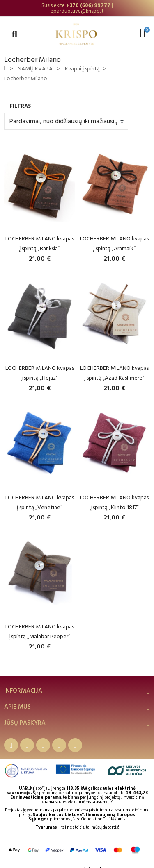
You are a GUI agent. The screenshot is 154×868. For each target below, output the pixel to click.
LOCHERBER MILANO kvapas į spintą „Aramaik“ (114, 244)
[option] (77, 8)
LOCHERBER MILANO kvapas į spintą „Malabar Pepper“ (40, 631)
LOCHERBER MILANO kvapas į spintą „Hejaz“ (40, 373)
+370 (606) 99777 (88, 5)
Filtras (17, 106)
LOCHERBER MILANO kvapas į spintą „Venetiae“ (40, 502)
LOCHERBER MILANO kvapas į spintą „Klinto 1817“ (114, 502)
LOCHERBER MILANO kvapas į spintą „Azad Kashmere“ (114, 373)
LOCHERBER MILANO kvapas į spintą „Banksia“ (40, 244)
